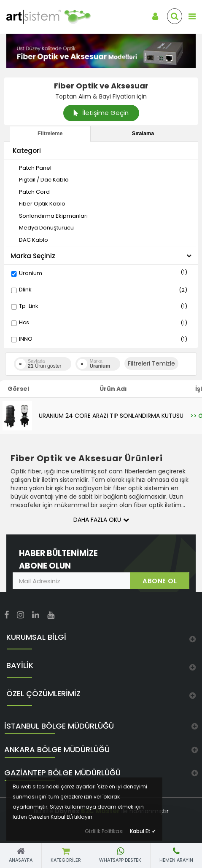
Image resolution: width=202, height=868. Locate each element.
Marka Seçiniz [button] (101, 256)
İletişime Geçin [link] (101, 113)
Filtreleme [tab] (50, 134)
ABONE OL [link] (160, 581)
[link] (42, 17)
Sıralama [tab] (143, 134)
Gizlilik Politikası (104, 831)
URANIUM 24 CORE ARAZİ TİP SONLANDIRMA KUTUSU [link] (111, 416)
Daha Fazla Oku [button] (101, 520)
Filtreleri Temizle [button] (151, 363)
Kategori (27, 151)
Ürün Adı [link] (113, 389)
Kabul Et (143, 831)
